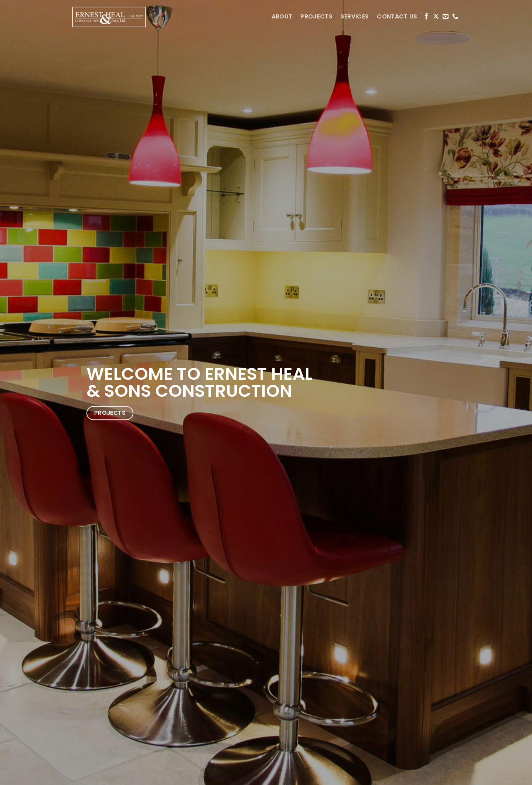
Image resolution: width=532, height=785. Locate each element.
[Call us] (455, 17)
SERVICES (355, 16)
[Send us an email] (446, 17)
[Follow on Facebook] (426, 17)
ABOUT (282, 16)
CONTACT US (397, 16)
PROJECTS (316, 16)
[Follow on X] (436, 17)
